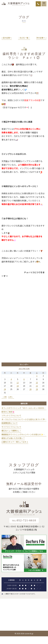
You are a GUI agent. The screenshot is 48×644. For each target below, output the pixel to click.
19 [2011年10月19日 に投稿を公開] (18, 386)
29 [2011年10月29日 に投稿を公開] (37, 389)
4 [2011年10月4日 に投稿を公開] (11, 379)
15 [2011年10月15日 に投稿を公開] (37, 383)
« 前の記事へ (7, 38)
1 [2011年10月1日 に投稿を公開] (37, 376)
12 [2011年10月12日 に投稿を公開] (18, 383)
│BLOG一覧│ (24, 38)
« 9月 (5, 397)
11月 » (10, 397)
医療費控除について (10, 423)
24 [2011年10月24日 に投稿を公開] (5, 389)
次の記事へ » (41, 38)
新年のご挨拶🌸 (8, 412)
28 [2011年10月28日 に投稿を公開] (30, 389)
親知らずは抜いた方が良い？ (13, 438)
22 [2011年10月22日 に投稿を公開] (37, 386)
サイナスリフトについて (11, 427)
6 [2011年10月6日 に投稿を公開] (24, 379)
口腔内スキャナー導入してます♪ (15, 442)
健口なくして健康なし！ (11, 431)
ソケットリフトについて (11, 415)
